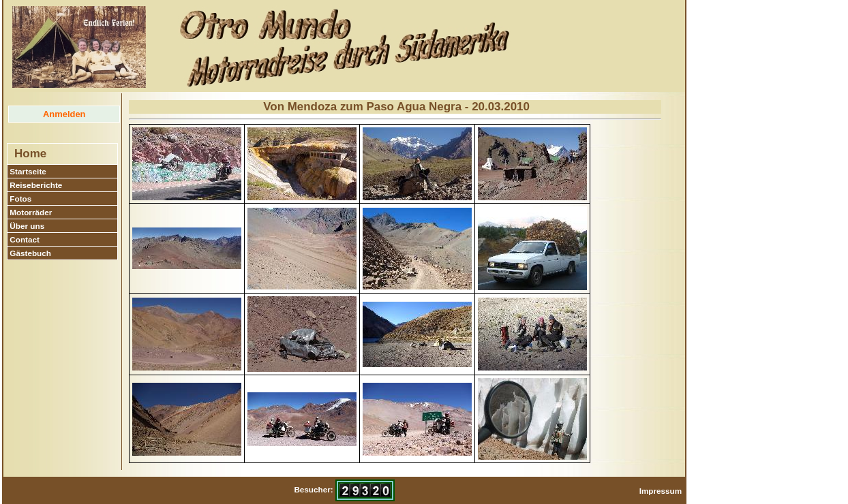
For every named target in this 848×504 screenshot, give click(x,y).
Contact (25, 239)
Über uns (27, 226)
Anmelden (64, 114)
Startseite (28, 171)
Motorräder (31, 212)
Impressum (661, 491)
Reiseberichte (36, 185)
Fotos (20, 199)
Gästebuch (30, 253)
